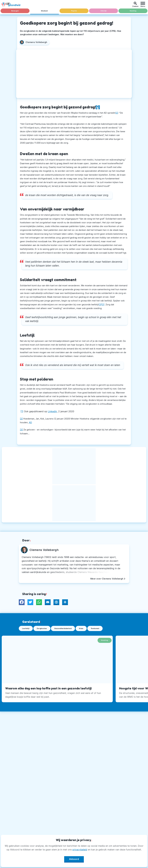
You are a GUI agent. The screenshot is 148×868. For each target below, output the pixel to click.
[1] (22, 411)
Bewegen (15, 11)
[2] (117, 113)
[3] (100, 304)
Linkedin (52, 411)
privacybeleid (80, 850)
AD (30, 422)
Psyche (74, 11)
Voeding (133, 11)
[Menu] (143, 4)
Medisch (44, 11)
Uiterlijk (104, 11)
